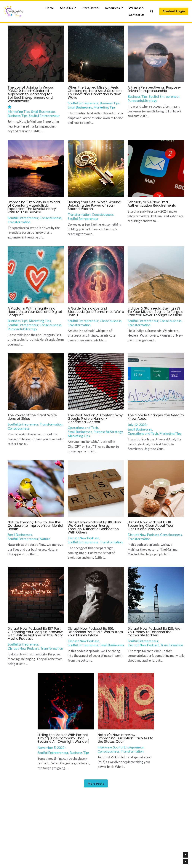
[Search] (152, 11)
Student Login (174, 11)
